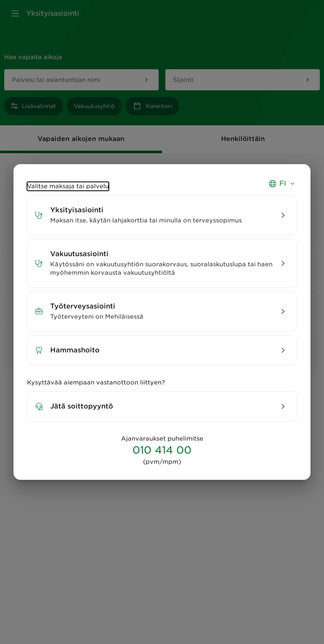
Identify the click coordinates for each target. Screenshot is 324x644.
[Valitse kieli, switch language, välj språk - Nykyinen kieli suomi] (282, 187)
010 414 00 (162, 450)
